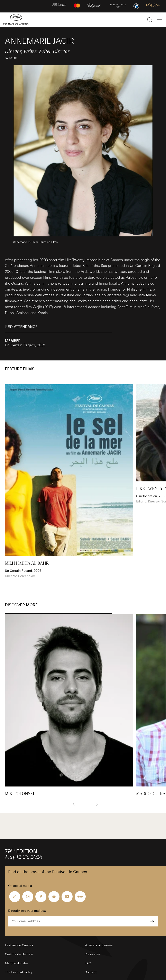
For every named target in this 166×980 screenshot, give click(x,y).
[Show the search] (150, 20)
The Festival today (19, 972)
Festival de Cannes (19, 945)
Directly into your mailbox (27, 911)
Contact (91, 972)
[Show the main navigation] (159, 20)
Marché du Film (16, 963)
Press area (92, 954)
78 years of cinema (99, 945)
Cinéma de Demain (19, 954)
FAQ (88, 963)
